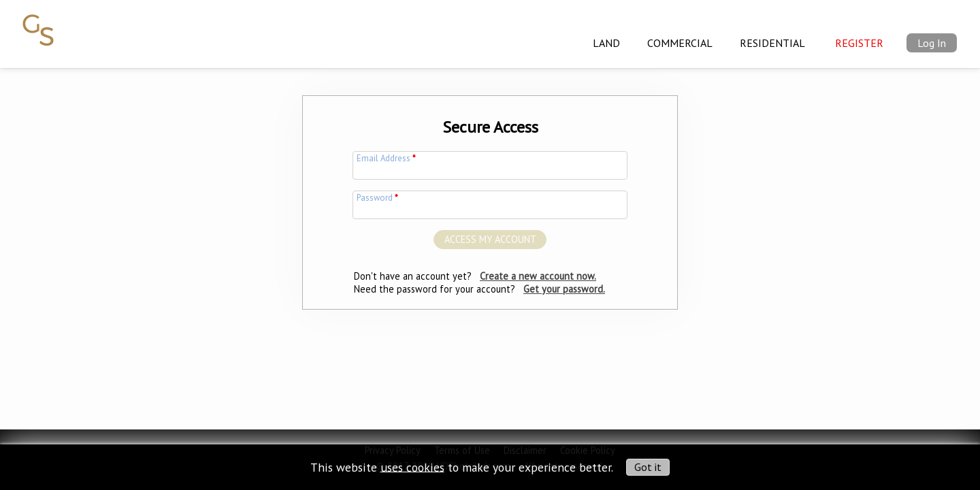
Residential (772, 43)
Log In (932, 43)
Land (606, 43)
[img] (39, 22)
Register (859, 43)
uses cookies (412, 467)
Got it (648, 467)
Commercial (680, 43)
